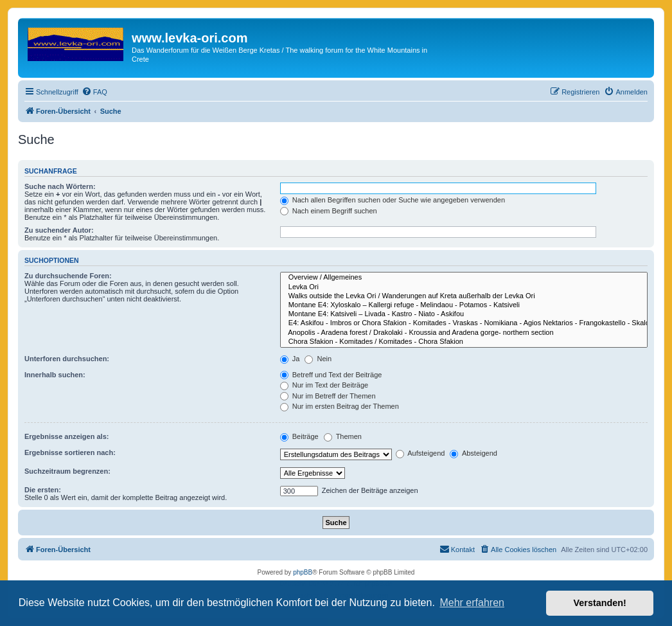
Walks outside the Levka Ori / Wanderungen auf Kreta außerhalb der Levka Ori (464, 296)
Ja (290, 359)
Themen (343, 436)
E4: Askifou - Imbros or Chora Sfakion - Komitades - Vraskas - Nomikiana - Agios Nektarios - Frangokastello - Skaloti (464, 323)
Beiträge (299, 436)
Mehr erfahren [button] (472, 603)
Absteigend (473, 453)
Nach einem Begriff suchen (329, 211)
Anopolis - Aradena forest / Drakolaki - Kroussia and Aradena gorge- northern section (464, 333)
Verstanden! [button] (600, 603)
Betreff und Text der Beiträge (331, 375)
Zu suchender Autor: (59, 230)
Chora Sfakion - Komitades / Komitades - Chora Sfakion (464, 342)
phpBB (303, 572)
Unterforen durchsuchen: (67, 359)
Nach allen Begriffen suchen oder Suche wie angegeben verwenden (393, 200)
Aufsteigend (420, 453)
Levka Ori (464, 287)
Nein (318, 359)
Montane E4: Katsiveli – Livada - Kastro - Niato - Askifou (464, 314)
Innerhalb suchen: (55, 375)
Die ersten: (43, 490)
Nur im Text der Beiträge (324, 385)
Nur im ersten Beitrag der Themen (340, 406)
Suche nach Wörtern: (60, 186)
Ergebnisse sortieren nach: (70, 452)
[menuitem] (94, 92)
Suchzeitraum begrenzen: (67, 471)
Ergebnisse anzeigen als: (66, 436)
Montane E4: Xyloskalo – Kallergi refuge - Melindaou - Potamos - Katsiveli (464, 305)
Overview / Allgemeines (464, 278)
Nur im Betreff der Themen (328, 396)
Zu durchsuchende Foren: (68, 276)
